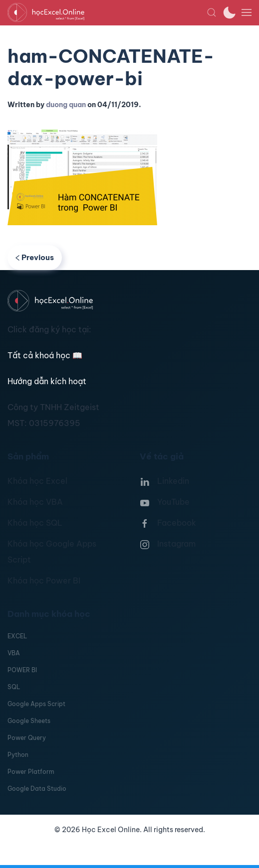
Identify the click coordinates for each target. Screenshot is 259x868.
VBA (14, 653)
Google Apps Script (36, 704)
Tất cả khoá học (45, 355)
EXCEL (17, 636)
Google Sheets (29, 721)
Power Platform (31, 772)
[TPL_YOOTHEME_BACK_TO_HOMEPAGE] (107, 12)
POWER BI (22, 670)
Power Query (27, 738)
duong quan (66, 105)
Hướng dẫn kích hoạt (47, 381)
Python (18, 755)
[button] (212, 12)
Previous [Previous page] (35, 257)
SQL (14, 687)
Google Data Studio (37, 789)
